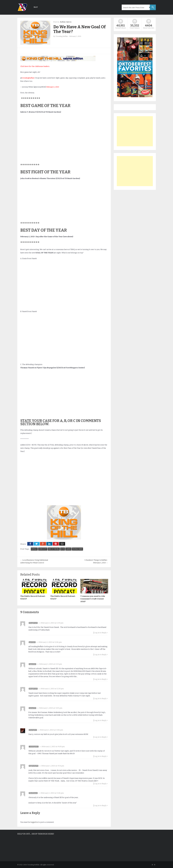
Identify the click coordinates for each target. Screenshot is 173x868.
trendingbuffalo (28, 78)
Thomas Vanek (77, 549)
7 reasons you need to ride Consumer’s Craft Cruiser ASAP (93, 599)
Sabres (68, 549)
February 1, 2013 (53, 87)
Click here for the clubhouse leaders (35, 66)
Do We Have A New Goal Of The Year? (79, 29)
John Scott (43, 549)
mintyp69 (34, 746)
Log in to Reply (100, 633)
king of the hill (54, 549)
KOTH (63, 549)
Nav (36, 7)
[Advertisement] (135, 131)
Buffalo (34, 549)
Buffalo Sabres (66, 22)
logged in (34, 822)
